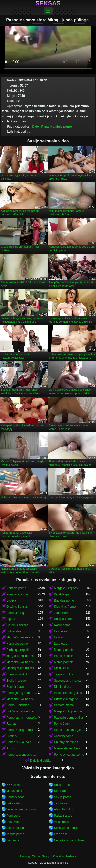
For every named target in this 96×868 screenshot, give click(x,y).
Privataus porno (17, 594)
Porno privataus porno (69, 755)
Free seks (61, 834)
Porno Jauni (62, 724)
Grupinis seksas (17, 625)
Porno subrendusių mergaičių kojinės (22, 755)
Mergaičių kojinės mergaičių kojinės (22, 662)
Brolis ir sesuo (16, 681)
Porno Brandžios (18, 705)
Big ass (11, 619)
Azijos (10, 748)
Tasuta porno (15, 834)
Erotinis (12, 736)
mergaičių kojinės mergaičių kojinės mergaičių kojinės (22, 656)
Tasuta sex (61, 803)
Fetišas (59, 637)
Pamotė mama (64, 705)
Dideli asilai (62, 668)
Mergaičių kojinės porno (22, 637)
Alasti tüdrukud (64, 809)
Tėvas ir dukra (64, 674)
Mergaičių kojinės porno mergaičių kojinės (70, 711)
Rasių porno (62, 625)
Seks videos (15, 822)
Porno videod (15, 797)
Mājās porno (15, 791)
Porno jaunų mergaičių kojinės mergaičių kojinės (70, 730)
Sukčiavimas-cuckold (21, 711)
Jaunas (11, 724)
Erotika (11, 600)
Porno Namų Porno (20, 730)
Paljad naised (63, 816)
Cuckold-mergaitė (66, 699)
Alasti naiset (62, 822)
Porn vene (13, 816)
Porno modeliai (64, 656)
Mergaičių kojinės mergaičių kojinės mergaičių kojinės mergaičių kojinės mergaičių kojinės (22, 699)
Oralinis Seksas (17, 607)
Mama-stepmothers (67, 748)
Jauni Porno (62, 613)
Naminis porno (61, 127)
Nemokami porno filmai (70, 840)
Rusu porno (62, 785)
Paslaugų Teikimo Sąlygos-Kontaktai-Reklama (48, 856)
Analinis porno (64, 736)
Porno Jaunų (15, 613)
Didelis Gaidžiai (41, 761)
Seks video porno (66, 828)
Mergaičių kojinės (66, 588)
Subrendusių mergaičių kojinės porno (70, 681)
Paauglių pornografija (68, 718)
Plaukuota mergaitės (68, 693)
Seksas (48, 3)
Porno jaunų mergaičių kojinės (22, 718)
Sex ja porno (63, 797)
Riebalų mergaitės (19, 650)
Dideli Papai (41, 127)
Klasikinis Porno (65, 607)
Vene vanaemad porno (22, 809)
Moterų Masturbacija (20, 668)
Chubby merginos (66, 742)
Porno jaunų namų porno (22, 693)
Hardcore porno (17, 644)
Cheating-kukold (18, 674)
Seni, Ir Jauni (15, 687)
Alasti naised (15, 828)
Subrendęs (14, 631)
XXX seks (13, 785)
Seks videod (15, 803)
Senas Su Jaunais (19, 742)
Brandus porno (64, 600)
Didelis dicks (63, 687)
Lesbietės (61, 631)
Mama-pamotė (64, 650)
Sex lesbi (60, 791)
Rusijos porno (63, 619)
